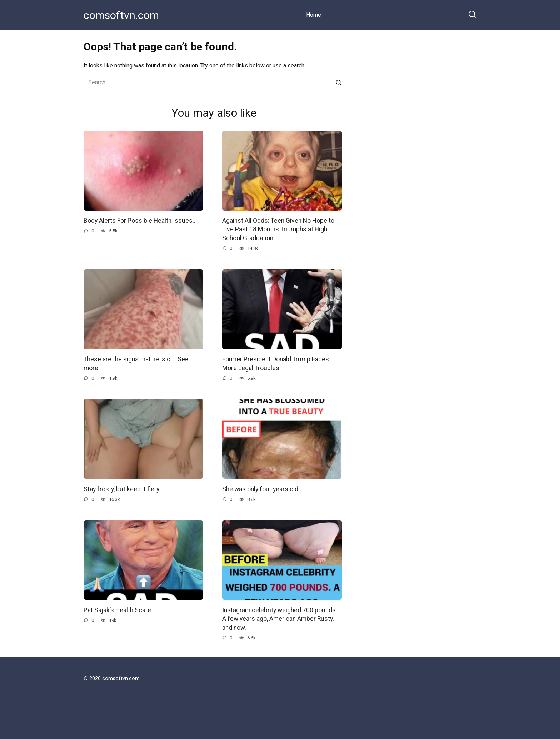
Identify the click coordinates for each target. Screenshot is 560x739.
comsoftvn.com (121, 15)
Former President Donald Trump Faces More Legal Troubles (276, 364)
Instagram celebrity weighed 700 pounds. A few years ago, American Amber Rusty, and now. (280, 619)
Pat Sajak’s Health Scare (117, 610)
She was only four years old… (262, 489)
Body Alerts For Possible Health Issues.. (139, 221)
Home (314, 15)
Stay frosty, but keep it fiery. (122, 489)
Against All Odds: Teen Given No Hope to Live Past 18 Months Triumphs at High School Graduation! (278, 229)
